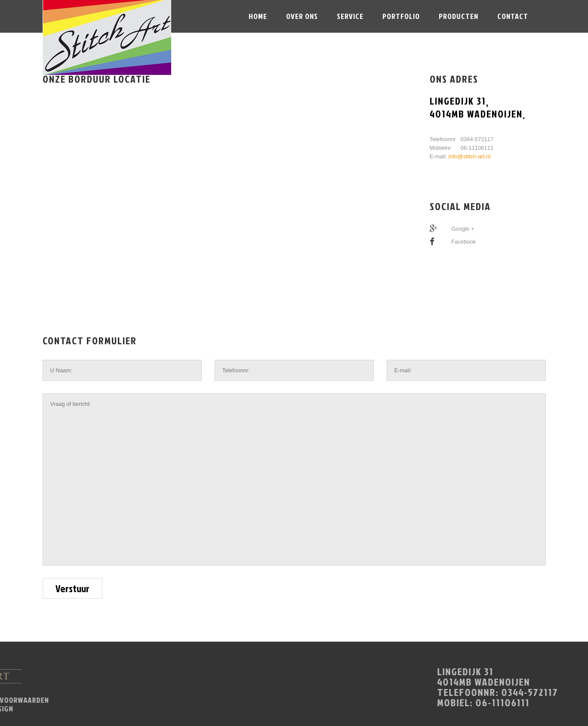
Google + (463, 229)
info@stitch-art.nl (470, 156)
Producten (459, 16)
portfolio (401, 16)
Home (258, 16)
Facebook (463, 242)
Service (350, 16)
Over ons (302, 16)
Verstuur (72, 588)
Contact (513, 16)
